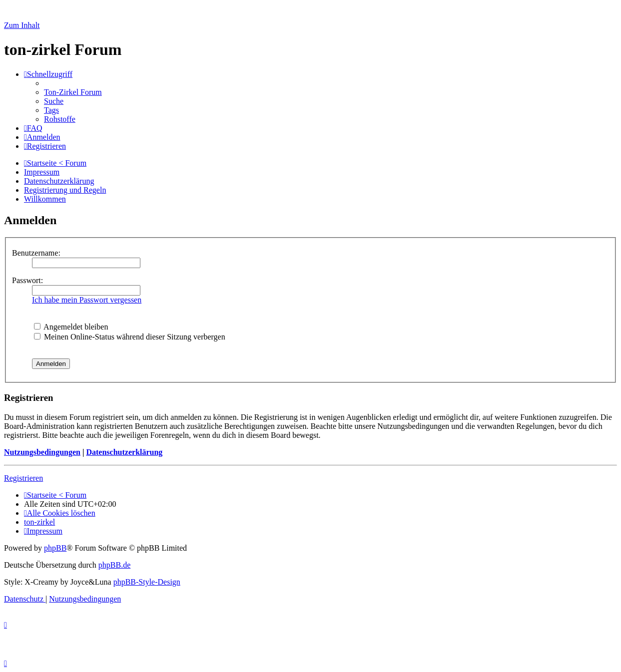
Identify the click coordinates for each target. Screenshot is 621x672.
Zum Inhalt (22, 25)
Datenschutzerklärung (124, 452)
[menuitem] (73, 92)
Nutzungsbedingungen (42, 452)
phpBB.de (114, 565)
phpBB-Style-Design (147, 582)
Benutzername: (36, 253)
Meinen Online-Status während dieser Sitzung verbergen (130, 337)
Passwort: (27, 280)
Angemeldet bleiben (71, 327)
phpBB (55, 548)
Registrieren (23, 478)
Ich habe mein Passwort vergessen (87, 300)
